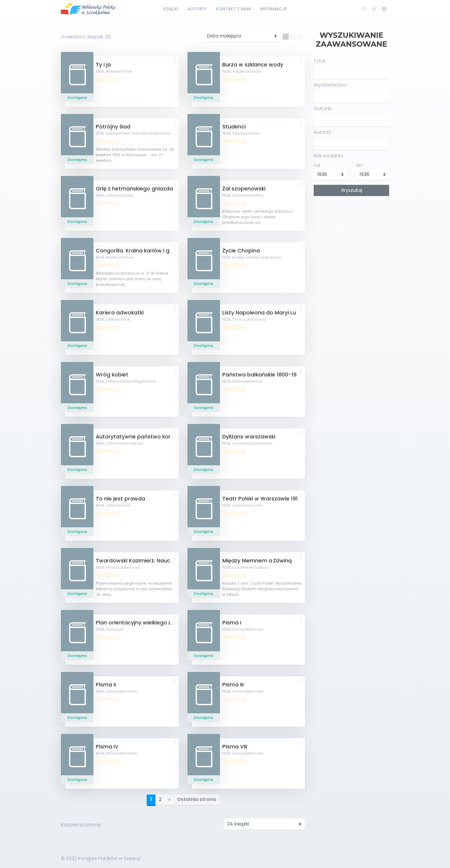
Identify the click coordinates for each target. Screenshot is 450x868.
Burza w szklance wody (253, 65)
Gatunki (323, 108)
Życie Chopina (241, 251)
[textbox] (318, 97)
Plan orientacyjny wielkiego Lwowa (141, 623)
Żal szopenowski (244, 189)
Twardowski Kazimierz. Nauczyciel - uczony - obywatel (168, 561)
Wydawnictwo (330, 85)
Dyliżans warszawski (249, 437)
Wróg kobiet (112, 375)
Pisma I (232, 623)
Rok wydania (328, 156)
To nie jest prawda (120, 499)
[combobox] (351, 97)
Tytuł (319, 61)
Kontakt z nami (234, 9)
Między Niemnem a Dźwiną (257, 561)
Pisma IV (107, 747)
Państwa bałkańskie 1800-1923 (263, 375)
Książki (171, 9)
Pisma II (106, 685)
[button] (175, 61)
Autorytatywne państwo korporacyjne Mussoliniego (164, 437)
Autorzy (197, 9)
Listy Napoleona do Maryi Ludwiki (266, 313)
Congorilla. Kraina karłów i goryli (138, 251)
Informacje (273, 9)
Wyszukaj (352, 190)
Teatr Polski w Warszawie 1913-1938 (269, 499)
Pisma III (233, 685)
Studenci (234, 127)
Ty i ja (103, 65)
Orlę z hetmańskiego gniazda (134, 189)
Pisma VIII (235, 747)
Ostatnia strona (196, 799)
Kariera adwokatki (120, 313)
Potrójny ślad (113, 127)
